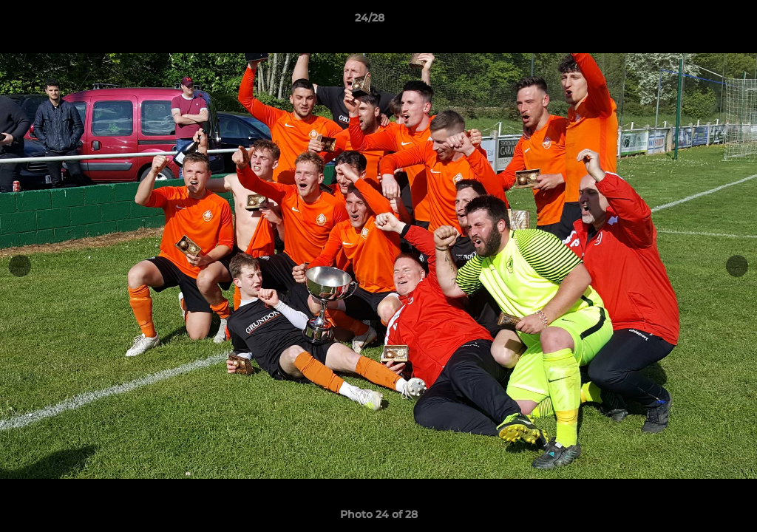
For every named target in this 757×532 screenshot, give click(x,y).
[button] (695, 21)
